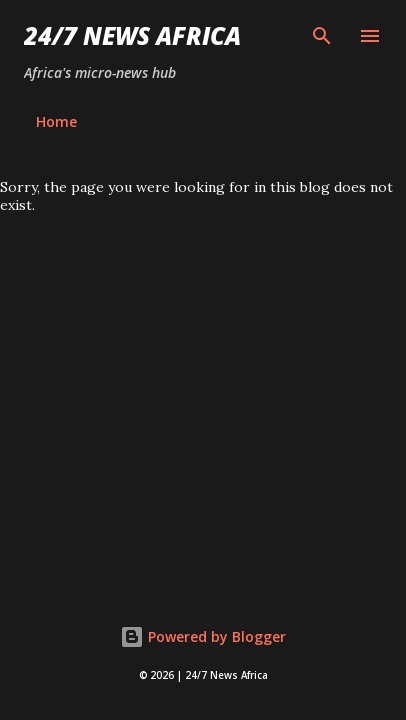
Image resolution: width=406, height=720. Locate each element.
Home (56, 121)
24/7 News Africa (132, 35)
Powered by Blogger (203, 636)
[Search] (322, 36)
